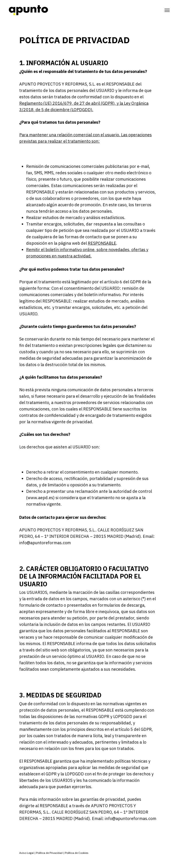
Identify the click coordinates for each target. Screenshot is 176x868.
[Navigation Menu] (167, 10)
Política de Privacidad (49, 853)
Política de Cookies (76, 853)
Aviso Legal (26, 853)
